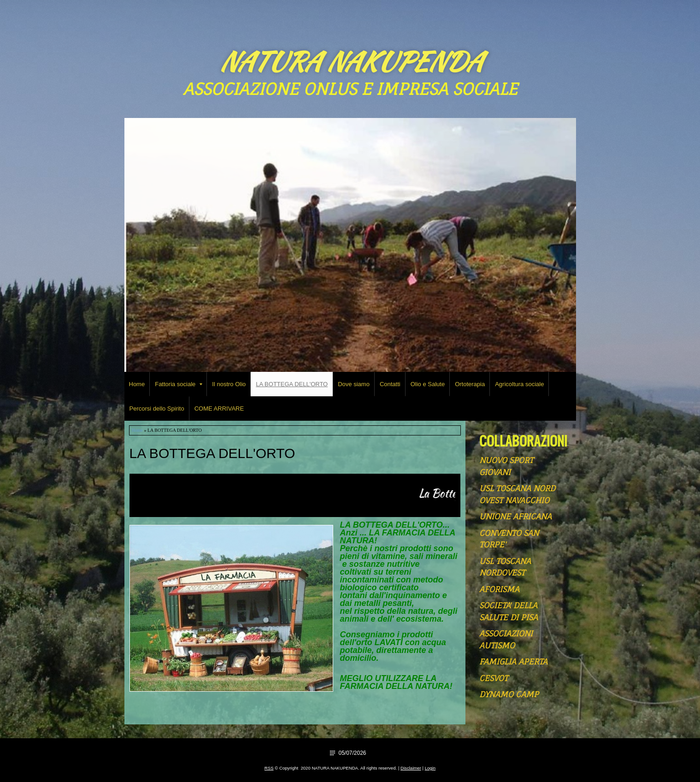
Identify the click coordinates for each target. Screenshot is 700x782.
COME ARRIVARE (219, 409)
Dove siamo (354, 384)
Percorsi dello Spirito (157, 409)
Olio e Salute (428, 384)
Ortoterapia (470, 384)
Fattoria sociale (179, 384)
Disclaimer (411, 768)
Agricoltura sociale (519, 384)
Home (137, 384)
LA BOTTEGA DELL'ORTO (292, 384)
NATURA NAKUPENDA (350, 61)
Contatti (390, 384)
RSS (269, 768)
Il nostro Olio (229, 384)
